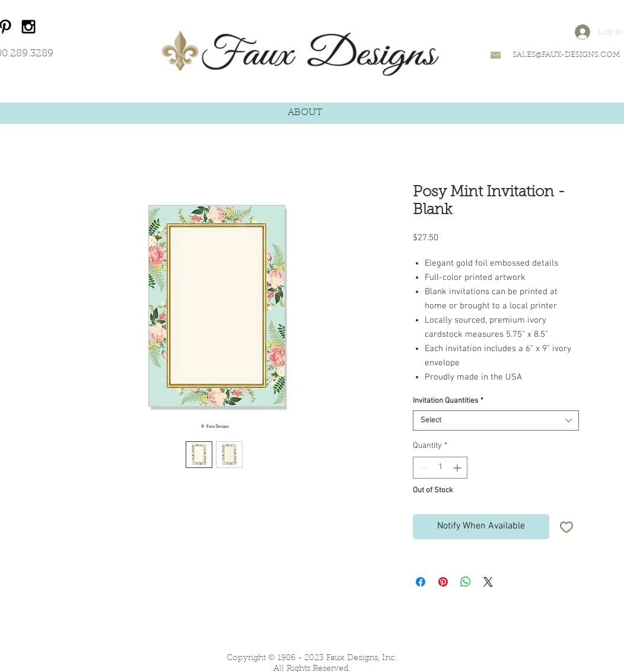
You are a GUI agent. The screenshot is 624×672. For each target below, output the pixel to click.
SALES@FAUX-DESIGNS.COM (566, 55)
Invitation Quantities (448, 401)
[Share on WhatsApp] (466, 582)
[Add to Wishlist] (566, 527)
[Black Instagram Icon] (28, 27)
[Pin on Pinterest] (443, 582)
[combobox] (496, 421)
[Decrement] (422, 468)
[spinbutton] (440, 468)
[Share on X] (488, 582)
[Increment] (458, 468)
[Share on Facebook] (421, 582)
